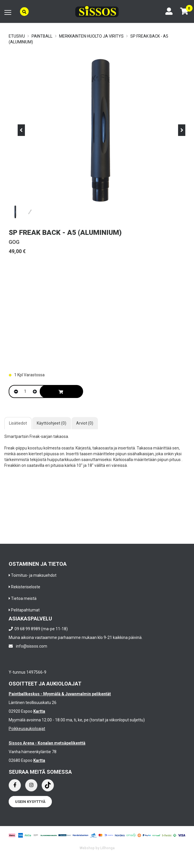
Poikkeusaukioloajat (27, 729)
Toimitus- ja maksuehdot (34, 575)
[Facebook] (15, 785)
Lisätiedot (18, 423)
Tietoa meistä (24, 598)
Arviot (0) (85, 423)
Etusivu (17, 36)
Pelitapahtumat (25, 610)
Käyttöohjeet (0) (52, 423)
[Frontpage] (97, 11)
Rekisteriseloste (26, 587)
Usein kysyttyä (30, 802)
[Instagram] (31, 785)
